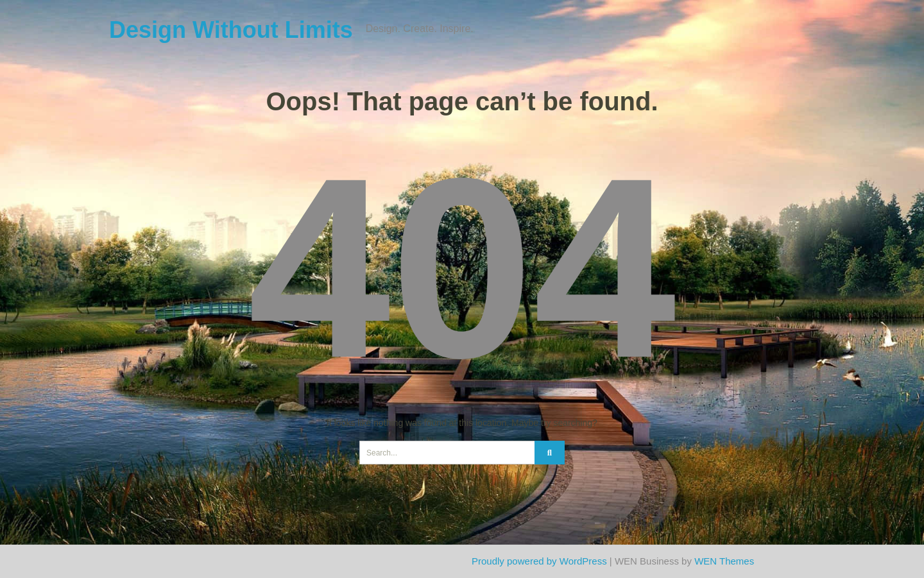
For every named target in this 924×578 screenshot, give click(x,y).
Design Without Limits (231, 30)
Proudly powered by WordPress (539, 561)
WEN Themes (724, 561)
